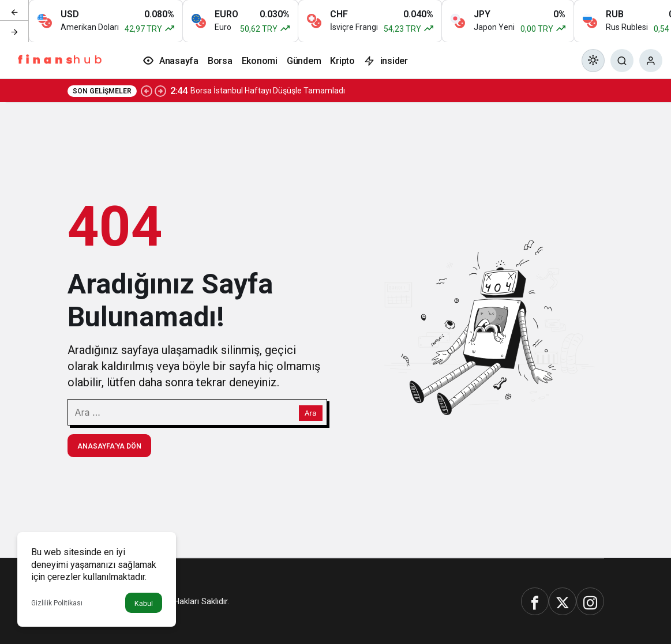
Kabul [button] (144, 603)
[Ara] (622, 61)
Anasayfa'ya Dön (109, 446)
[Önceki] (14, 11)
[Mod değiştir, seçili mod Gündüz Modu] (593, 61)
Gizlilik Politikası (57, 603)
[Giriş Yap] (651, 61)
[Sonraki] (14, 31)
